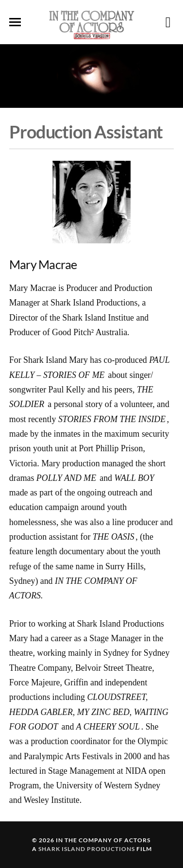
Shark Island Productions (87, 849)
